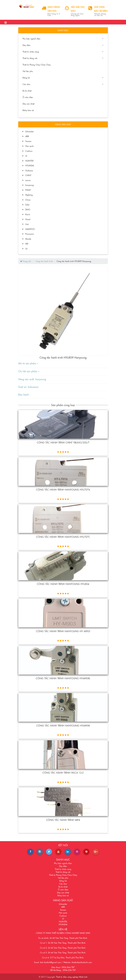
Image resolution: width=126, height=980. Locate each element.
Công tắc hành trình (44, 261)
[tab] (62, 363)
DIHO (26, 209)
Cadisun (28, 151)
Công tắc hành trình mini (63, 820)
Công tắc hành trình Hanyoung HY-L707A (63, 489)
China (27, 200)
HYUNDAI (28, 165)
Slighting (28, 195)
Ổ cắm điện (28, 97)
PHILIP (27, 190)
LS (25, 156)
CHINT (27, 175)
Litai (26, 224)
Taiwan (27, 141)
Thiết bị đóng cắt (63, 58)
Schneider (28, 131)
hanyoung (28, 185)
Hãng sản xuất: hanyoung (32, 379)
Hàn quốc (28, 146)
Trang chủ (26, 261)
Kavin (26, 214)
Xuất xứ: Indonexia (28, 387)
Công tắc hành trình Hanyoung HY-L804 (63, 584)
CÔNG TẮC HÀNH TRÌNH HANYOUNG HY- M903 (63, 631)
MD (25, 244)
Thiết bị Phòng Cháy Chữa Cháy (37, 65)
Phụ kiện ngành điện (63, 39)
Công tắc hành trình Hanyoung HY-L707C (63, 537)
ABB (26, 136)
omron (27, 180)
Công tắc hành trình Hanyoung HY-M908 (63, 725)
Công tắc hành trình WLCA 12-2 (63, 772)
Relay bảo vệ (28, 110)
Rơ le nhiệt (27, 91)
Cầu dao (63, 84)
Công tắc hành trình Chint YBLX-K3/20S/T (63, 442)
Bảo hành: (24, 394)
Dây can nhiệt (29, 104)
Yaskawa (28, 170)
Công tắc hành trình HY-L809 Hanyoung (74, 261)
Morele (27, 239)
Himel (26, 219)
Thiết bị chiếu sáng (63, 52)
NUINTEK (28, 161)
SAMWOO (29, 229)
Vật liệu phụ (28, 71)
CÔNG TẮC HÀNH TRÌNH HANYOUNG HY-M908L (63, 678)
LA (25, 248)
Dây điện (63, 45)
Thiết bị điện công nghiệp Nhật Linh (72, 977)
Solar (26, 204)
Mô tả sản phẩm (28, 363)
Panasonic (28, 234)
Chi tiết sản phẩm (29, 371)
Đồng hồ (63, 78)
